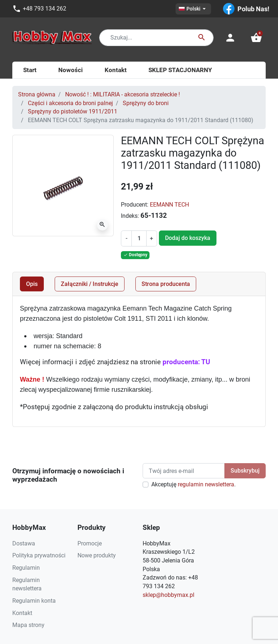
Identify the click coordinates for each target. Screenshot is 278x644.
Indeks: (130, 216)
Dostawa (24, 543)
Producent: (135, 205)
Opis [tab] (32, 284)
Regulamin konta (34, 601)
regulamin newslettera (206, 484)
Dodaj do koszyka (188, 238)
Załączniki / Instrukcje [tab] (90, 284)
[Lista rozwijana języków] (193, 9)
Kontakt (22, 613)
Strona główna (37, 94)
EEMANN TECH (169, 205)
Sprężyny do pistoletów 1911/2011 (73, 111)
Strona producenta (166, 284)
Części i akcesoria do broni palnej (70, 103)
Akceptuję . (193, 484)
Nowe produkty (97, 555)
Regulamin (26, 568)
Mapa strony (28, 625)
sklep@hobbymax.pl (169, 595)
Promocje (90, 543)
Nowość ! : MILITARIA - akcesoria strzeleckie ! (123, 94)
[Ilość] (139, 238)
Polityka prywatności (39, 555)
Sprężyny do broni (146, 103)
